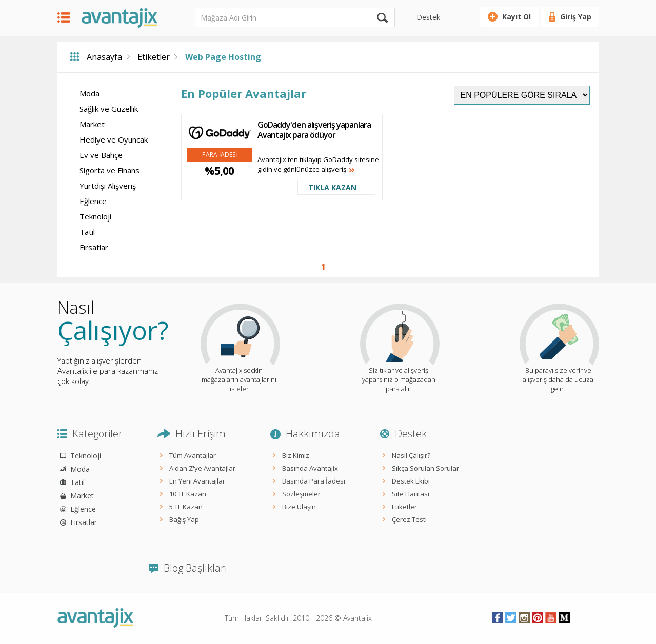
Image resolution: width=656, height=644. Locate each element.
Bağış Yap (184, 519)
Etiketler (154, 57)
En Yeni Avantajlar (197, 481)
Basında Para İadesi (314, 481)
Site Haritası (411, 494)
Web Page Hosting (223, 57)
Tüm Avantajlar (193, 455)
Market (92, 124)
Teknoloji (95, 216)
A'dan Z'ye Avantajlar (202, 468)
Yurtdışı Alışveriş (108, 186)
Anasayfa (104, 57)
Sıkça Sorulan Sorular (425, 468)
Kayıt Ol (516, 17)
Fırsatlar (94, 247)
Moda (90, 93)
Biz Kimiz (296, 455)
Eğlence (93, 201)
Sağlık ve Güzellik (109, 109)
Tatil (87, 232)
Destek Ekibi (411, 481)
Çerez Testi (409, 519)
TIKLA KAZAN (332, 187)
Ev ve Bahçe (101, 155)
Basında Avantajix (310, 468)
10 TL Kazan (188, 494)
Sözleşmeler (301, 494)
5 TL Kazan (186, 507)
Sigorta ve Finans (110, 170)
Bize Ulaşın (299, 507)
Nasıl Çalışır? (411, 455)
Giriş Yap (576, 17)
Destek (428, 17)
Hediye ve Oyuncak (114, 139)
